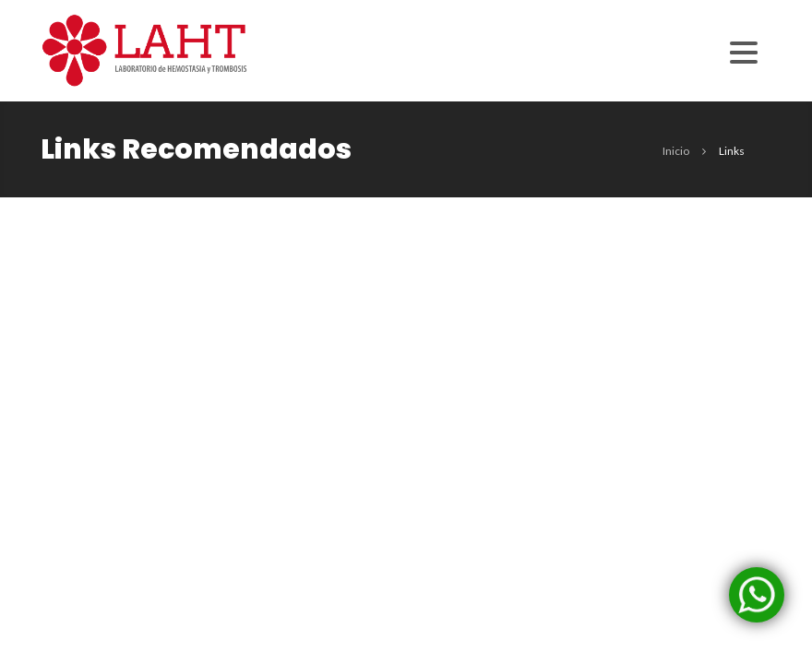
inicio (676, 151)
